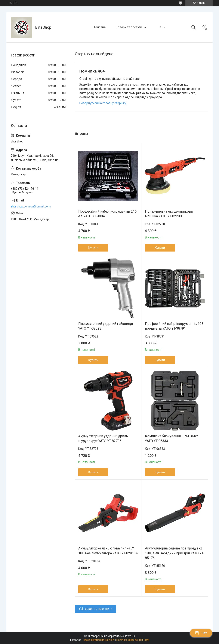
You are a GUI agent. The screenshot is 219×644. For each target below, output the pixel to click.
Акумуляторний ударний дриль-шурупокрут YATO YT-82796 (104, 438)
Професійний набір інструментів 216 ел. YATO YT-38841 (107, 214)
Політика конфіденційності (133, 640)
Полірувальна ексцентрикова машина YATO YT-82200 (169, 214)
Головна (100, 27)
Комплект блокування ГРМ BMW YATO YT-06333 (171, 438)
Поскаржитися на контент (99, 640)
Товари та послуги (129, 27)
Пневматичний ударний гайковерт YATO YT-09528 (106, 326)
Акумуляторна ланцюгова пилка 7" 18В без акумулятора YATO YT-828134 (108, 551)
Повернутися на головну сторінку (103, 103)
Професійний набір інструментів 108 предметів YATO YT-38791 (174, 326)
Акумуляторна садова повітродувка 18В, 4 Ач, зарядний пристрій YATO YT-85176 (175, 553)
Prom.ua (130, 636)
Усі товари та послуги (94, 609)
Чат (201, 633)
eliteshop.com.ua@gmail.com (31, 206)
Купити (93, 248)
